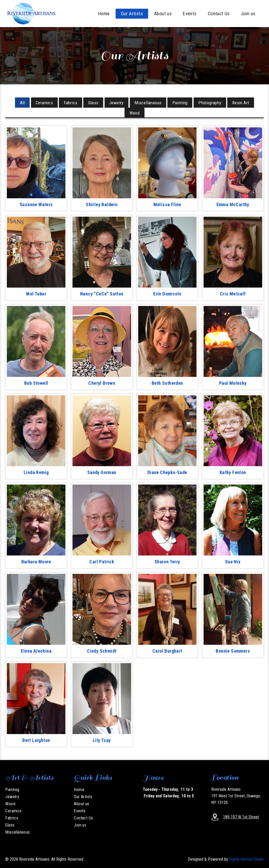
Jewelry (117, 102)
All (19, 102)
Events (190, 14)
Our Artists (132, 14)
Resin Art (244, 102)
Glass (93, 102)
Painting (182, 102)
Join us (248, 14)
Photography (212, 102)
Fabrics (69, 102)
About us (163, 14)
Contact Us (219, 14)
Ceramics (42, 102)
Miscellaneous (149, 102)
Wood (135, 112)
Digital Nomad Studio (246, 858)
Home (104, 14)
